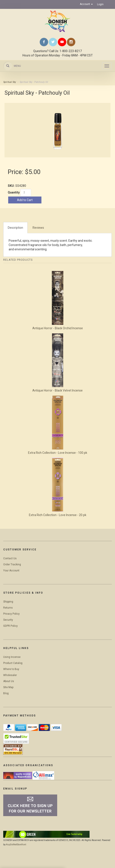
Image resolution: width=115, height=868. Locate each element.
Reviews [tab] (38, 228)
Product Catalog (13, 663)
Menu (17, 66)
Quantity (14, 192)
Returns (8, 608)
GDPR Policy (10, 626)
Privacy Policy (11, 614)
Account (86, 4)
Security (8, 620)
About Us (9, 681)
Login (100, 4)
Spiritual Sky (10, 82)
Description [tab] (15, 228)
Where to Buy (11, 669)
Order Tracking (12, 564)
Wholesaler (10, 675)
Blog (6, 693)
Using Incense (12, 657)
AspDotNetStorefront (16, 845)
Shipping (8, 602)
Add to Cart (25, 200)
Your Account (11, 571)
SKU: (12, 186)
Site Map (8, 687)
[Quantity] (26, 193)
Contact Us (10, 558)
